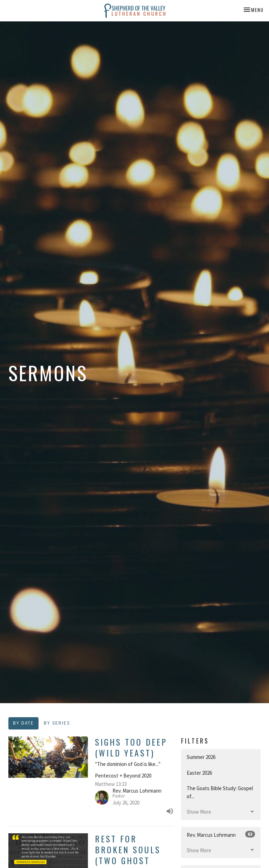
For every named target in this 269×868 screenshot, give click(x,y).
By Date (23, 723)
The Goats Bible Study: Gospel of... (220, 792)
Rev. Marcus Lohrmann (221, 835)
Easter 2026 (199, 773)
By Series (57, 723)
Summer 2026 (201, 757)
